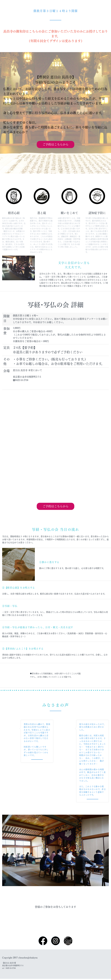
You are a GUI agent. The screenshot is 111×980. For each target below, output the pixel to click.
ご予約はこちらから (55, 145)
